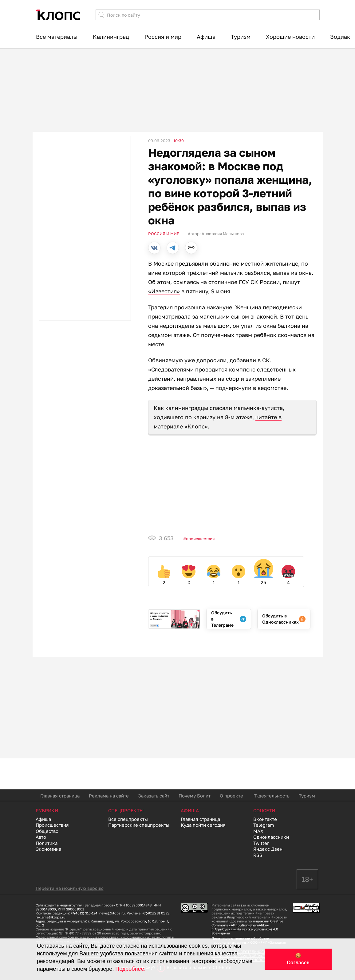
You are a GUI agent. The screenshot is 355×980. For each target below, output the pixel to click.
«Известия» (164, 291)
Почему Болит (195, 796)
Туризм (241, 37)
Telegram (264, 825)
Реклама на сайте (109, 796)
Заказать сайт (154, 796)
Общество (47, 831)
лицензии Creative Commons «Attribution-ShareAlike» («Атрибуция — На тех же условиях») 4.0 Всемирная (247, 927)
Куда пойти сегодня (203, 825)
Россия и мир (163, 37)
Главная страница (60, 796)
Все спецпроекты (128, 819)
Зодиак (340, 37)
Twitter (261, 843)
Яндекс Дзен (268, 849)
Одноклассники (271, 837)
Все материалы (57, 37)
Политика (47, 843)
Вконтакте (265, 819)
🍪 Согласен (298, 959)
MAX (258, 831)
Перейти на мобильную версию (70, 888)
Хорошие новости (290, 37)
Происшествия (200, 539)
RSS (258, 855)
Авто (41, 837)
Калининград (111, 37)
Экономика (48, 849)
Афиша (206, 37)
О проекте (231, 796)
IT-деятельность (271, 796)
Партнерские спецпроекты (139, 825)
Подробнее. (130, 969)
